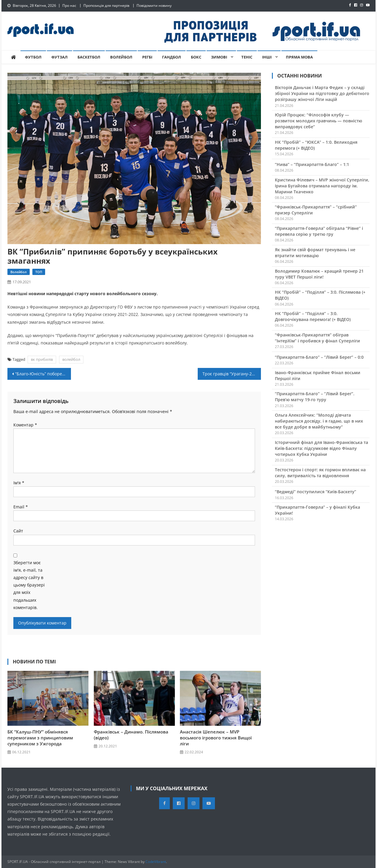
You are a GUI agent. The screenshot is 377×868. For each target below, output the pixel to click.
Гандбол (172, 57)
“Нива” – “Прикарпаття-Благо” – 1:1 (312, 164)
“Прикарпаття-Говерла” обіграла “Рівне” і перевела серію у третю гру (319, 231)
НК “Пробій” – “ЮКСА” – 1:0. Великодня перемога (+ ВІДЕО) (316, 145)
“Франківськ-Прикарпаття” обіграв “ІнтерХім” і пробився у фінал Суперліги (317, 338)
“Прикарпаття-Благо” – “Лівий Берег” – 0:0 (319, 357)
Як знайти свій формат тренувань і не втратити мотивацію (315, 253)
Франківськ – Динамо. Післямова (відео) (131, 735)
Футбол (33, 57)
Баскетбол (89, 57)
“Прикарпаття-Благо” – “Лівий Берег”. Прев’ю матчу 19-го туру (315, 397)
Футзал (60, 57)
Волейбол (121, 57)
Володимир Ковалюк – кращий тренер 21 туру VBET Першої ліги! (319, 274)
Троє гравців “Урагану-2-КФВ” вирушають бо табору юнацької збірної (232, 374)
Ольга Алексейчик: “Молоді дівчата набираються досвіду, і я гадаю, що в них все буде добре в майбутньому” (319, 421)
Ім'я (19, 483)
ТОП (39, 272)
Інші (267, 57)
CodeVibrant (156, 862)
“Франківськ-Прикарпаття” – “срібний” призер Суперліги (316, 210)
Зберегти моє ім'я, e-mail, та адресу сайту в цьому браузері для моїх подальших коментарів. (29, 585)
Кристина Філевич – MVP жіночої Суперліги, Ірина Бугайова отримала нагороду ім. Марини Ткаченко (322, 186)
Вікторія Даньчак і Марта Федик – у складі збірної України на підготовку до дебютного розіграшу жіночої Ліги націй (322, 93)
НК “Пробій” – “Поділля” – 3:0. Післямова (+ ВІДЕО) (320, 295)
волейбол (71, 359)
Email (21, 507)
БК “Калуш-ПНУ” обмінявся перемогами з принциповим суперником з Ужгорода (40, 738)
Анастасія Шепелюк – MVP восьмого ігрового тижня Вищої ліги (216, 738)
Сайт (18, 531)
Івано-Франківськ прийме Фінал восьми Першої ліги (318, 375)
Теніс (247, 57)
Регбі (147, 57)
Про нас (69, 5)
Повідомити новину (154, 5)
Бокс (196, 57)
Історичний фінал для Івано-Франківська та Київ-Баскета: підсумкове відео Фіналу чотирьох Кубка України (321, 448)
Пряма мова (299, 57)
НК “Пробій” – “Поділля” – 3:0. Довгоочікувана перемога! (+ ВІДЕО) (313, 316)
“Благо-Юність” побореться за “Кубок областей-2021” (43, 374)
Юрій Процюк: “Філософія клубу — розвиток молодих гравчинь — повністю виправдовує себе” (319, 121)
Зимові (219, 57)
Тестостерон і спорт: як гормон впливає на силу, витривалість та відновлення (320, 473)
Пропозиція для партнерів (106, 5)
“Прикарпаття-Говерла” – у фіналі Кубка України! (317, 510)
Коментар (25, 425)
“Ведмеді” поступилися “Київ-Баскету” (316, 492)
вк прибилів (42, 359)
